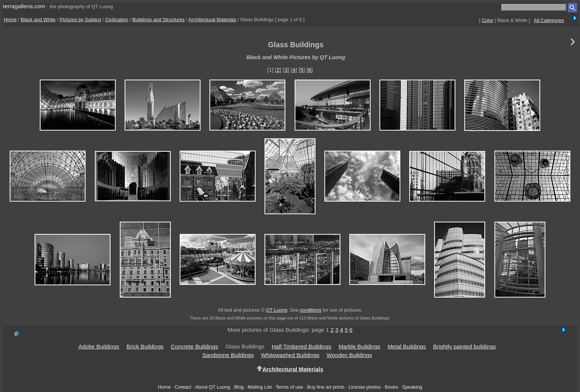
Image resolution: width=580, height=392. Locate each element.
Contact (183, 387)
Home (10, 20)
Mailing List (260, 387)
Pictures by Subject (80, 20)
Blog (239, 387)
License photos (365, 387)
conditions (311, 310)
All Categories (549, 20)
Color (488, 20)
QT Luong (277, 310)
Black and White (38, 20)
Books (391, 387)
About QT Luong (212, 387)
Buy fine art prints (326, 387)
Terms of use (289, 387)
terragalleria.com (24, 6)
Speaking (412, 387)
